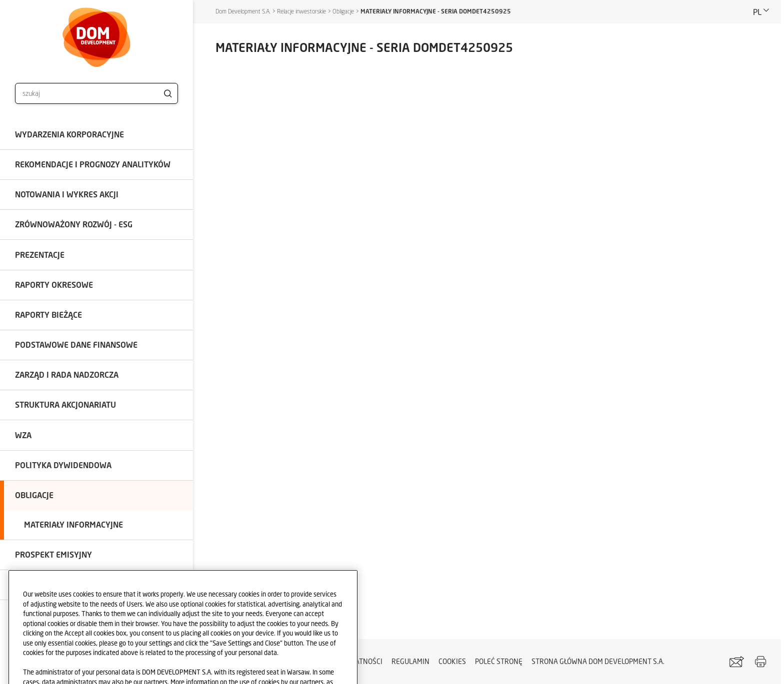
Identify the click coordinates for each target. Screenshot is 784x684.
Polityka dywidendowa (63, 465)
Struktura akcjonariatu (65, 404)
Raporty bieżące (48, 315)
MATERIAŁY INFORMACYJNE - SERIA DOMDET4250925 (436, 11)
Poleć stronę (499, 661)
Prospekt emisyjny (53, 554)
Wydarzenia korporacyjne (69, 134)
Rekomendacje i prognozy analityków (93, 164)
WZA (23, 435)
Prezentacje (40, 255)
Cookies (452, 661)
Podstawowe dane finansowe (76, 344)
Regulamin (410, 661)
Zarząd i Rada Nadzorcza (67, 374)
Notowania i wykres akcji (67, 194)
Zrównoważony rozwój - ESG (74, 224)
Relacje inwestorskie (301, 11)
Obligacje (34, 495)
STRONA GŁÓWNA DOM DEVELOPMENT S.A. (598, 661)
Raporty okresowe (54, 285)
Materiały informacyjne (73, 524)
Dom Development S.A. (243, 11)
